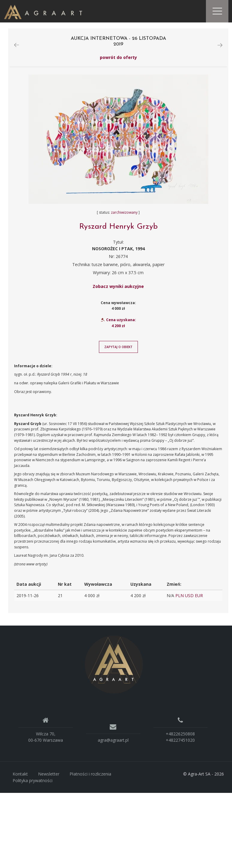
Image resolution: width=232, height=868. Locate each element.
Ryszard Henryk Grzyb (118, 229)
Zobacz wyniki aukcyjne (118, 288)
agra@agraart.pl (113, 742)
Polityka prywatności (33, 782)
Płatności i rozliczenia (90, 776)
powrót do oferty (118, 59)
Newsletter (49, 776)
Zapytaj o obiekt (118, 348)
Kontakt (20, 776)
